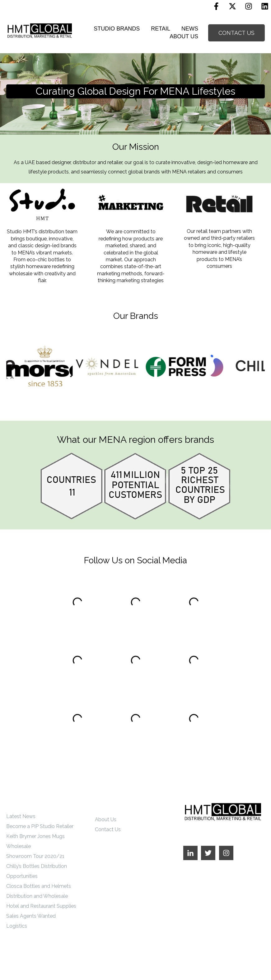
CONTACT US (236, 33)
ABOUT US (184, 36)
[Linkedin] (265, 6)
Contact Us (108, 829)
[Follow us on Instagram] (249, 6)
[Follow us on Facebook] (216, 6)
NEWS (190, 29)
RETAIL (161, 29)
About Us (106, 819)
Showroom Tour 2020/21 (35, 856)
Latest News (21, 816)
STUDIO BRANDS (117, 29)
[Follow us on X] (232, 6)
